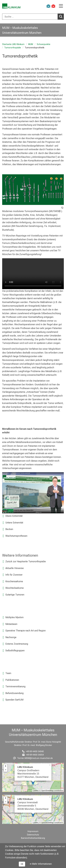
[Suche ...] (30, 17)
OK (22, 864)
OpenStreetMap (47, 791)
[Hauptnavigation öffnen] (61, 6)
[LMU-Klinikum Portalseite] (12, 6)
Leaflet (35, 791)
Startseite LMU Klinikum (13, 44)
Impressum (33, 831)
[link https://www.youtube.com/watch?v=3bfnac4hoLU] (33, 493)
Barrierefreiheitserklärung (33, 838)
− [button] (6, 770)
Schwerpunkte (44, 44)
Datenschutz (33, 835)
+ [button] (6, 766)
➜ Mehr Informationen (41, 864)
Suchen (61, 16)
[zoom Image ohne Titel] (33, 189)
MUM (31, 44)
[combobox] (33, 17)
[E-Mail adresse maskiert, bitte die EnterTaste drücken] (33, 758)
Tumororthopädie (13, 48)
